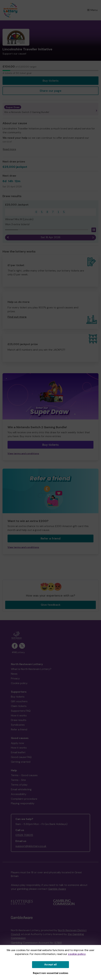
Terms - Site (18, 780)
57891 (58, 943)
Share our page (50, 91)
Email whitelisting (21, 789)
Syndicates (18, 725)
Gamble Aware (57, 889)
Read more (9, 149)
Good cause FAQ (21, 757)
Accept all (50, 965)
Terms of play (19, 785)
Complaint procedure (24, 799)
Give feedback (51, 605)
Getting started (21, 762)
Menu (92, 10)
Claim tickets (19, 706)
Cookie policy (19, 683)
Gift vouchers (19, 701)
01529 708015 (24, 835)
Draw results (19, 720)
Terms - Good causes (24, 775)
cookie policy (77, 954)
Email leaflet (18, 752)
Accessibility (19, 794)
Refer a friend (51, 538)
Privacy (15, 678)
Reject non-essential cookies (51, 973)
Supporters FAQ (21, 711)
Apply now (17, 743)
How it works (19, 715)
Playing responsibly (23, 803)
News (14, 674)
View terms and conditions (23, 454)
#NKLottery (18, 652)
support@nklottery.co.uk (31, 846)
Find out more (17, 317)
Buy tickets (51, 81)
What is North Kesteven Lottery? (31, 669)
